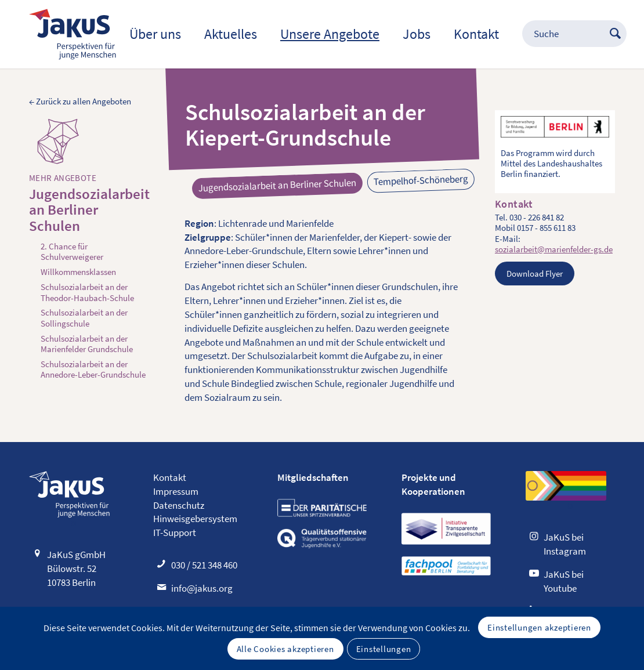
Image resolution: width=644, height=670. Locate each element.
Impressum (176, 491)
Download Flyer (535, 274)
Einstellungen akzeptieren (539, 627)
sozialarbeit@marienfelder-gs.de (554, 249)
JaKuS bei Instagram (565, 544)
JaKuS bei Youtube (564, 581)
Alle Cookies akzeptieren (285, 649)
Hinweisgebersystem (195, 519)
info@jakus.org (202, 588)
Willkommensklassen (78, 272)
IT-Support (175, 533)
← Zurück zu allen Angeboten (80, 102)
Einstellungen (384, 649)
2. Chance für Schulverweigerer (72, 252)
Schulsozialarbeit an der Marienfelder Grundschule (87, 344)
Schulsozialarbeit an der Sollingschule (84, 318)
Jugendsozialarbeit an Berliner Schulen (89, 210)
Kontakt (170, 477)
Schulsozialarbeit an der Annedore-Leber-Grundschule (93, 370)
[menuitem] (155, 34)
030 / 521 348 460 (204, 565)
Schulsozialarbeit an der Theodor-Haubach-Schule (87, 292)
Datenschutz (179, 505)
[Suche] (563, 34)
